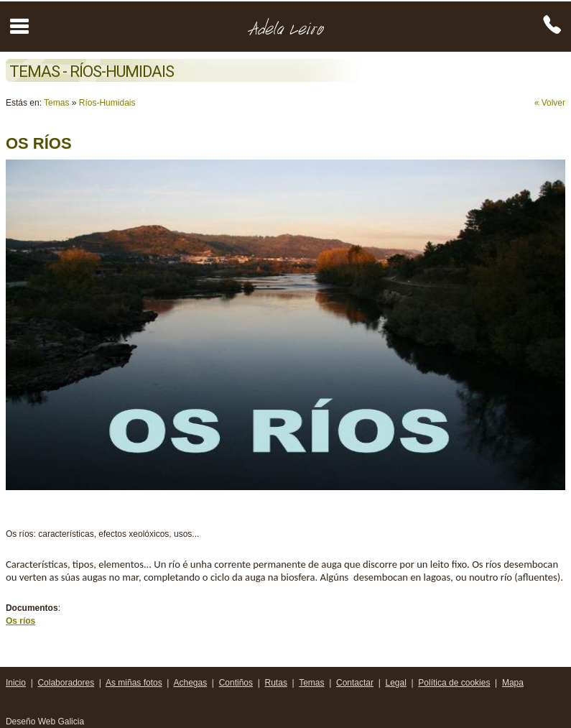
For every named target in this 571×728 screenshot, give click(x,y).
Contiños (236, 683)
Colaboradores (66, 683)
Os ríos (20, 621)
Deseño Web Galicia (46, 722)
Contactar (355, 683)
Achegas (190, 683)
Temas (56, 103)
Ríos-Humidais (107, 103)
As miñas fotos (134, 683)
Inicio (16, 683)
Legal (396, 683)
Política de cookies (454, 683)
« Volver (550, 103)
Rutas (276, 683)
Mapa (513, 683)
